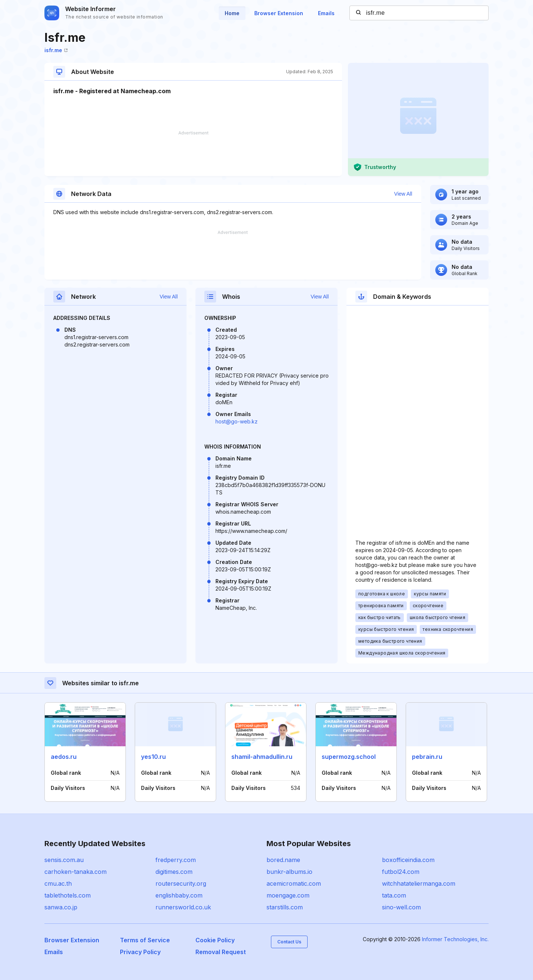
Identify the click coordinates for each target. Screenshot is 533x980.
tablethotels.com (68, 895)
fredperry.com (176, 860)
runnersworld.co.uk (183, 907)
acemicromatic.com (294, 883)
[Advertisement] (193, 153)
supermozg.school (349, 757)
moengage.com (288, 895)
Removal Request (221, 952)
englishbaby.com (179, 895)
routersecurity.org (181, 883)
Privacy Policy (140, 952)
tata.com (394, 895)
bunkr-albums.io (289, 872)
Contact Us (289, 942)
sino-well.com (401, 907)
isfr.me (56, 50)
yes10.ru (153, 757)
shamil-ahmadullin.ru (262, 757)
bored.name (283, 860)
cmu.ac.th (58, 883)
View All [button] (403, 194)
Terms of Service (145, 940)
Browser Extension (279, 13)
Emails (326, 13)
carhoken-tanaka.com (76, 872)
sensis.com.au (64, 860)
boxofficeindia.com (408, 860)
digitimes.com (174, 872)
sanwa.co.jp (61, 907)
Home (232, 13)
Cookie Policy (215, 940)
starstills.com (285, 907)
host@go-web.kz (237, 421)
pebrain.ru (427, 757)
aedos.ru (64, 757)
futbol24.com (401, 872)
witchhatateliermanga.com (419, 883)
